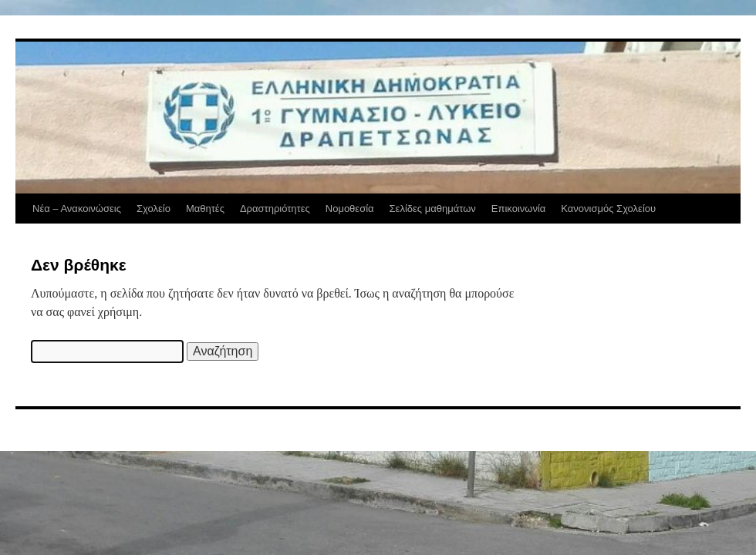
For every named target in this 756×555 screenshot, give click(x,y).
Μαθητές (205, 209)
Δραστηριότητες (275, 209)
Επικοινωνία (519, 209)
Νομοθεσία (350, 209)
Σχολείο (154, 209)
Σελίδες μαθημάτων (433, 209)
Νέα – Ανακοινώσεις (77, 209)
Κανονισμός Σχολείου (608, 209)
